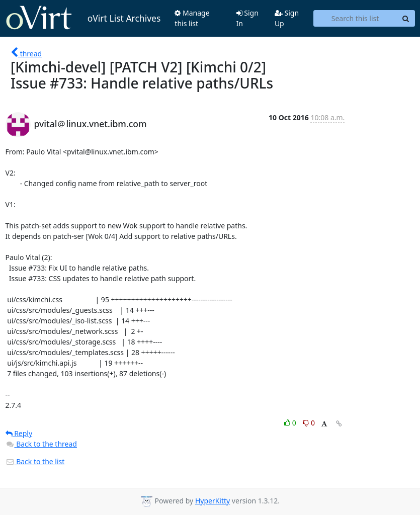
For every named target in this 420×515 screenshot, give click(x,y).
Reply (19, 433)
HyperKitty (213, 501)
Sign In (247, 18)
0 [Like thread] (291, 423)
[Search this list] (355, 19)
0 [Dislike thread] (309, 423)
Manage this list (192, 18)
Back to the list (35, 461)
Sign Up (287, 18)
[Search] (406, 19)
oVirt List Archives (83, 18)
